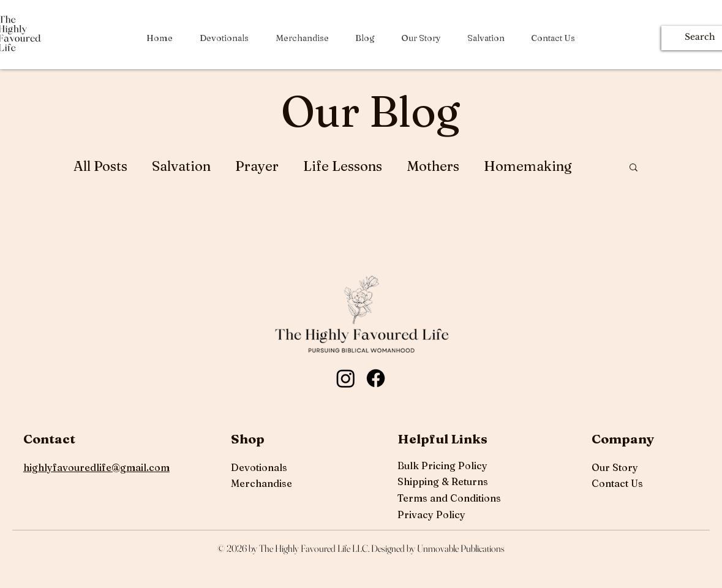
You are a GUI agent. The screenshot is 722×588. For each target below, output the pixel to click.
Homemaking (528, 166)
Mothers (433, 166)
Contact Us (617, 483)
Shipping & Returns (443, 481)
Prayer (257, 166)
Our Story (615, 467)
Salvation (181, 166)
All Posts (100, 166)
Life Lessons (343, 166)
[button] (634, 168)
